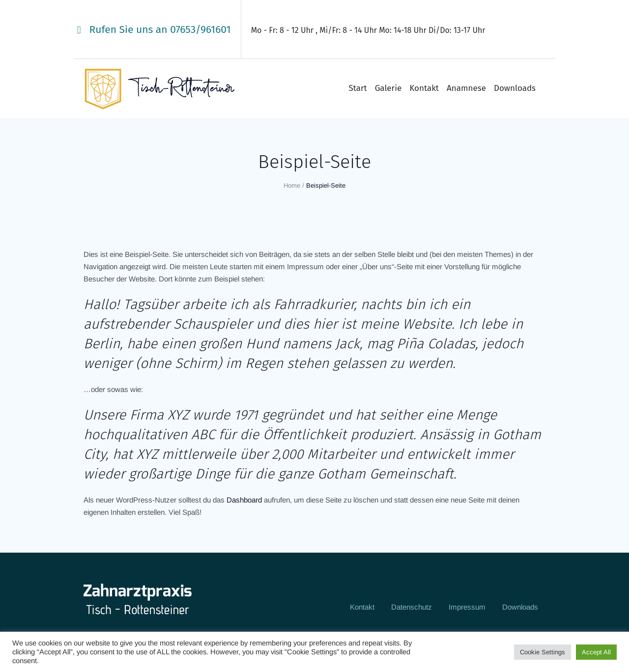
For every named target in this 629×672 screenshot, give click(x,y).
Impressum (467, 607)
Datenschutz (412, 607)
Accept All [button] (596, 652)
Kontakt (362, 607)
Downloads (520, 607)
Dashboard (244, 500)
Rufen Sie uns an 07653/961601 (160, 29)
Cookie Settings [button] (543, 652)
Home (292, 185)
